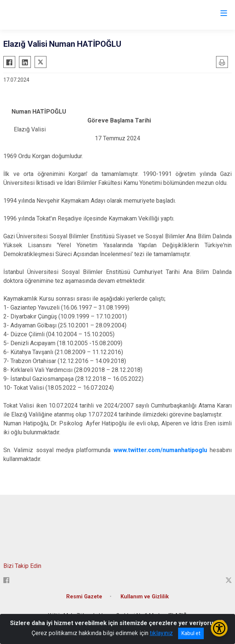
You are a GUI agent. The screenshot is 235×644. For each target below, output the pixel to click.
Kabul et (191, 633)
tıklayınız (161, 633)
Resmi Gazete (84, 597)
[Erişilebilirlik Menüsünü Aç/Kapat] (219, 628)
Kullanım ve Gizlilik (145, 597)
